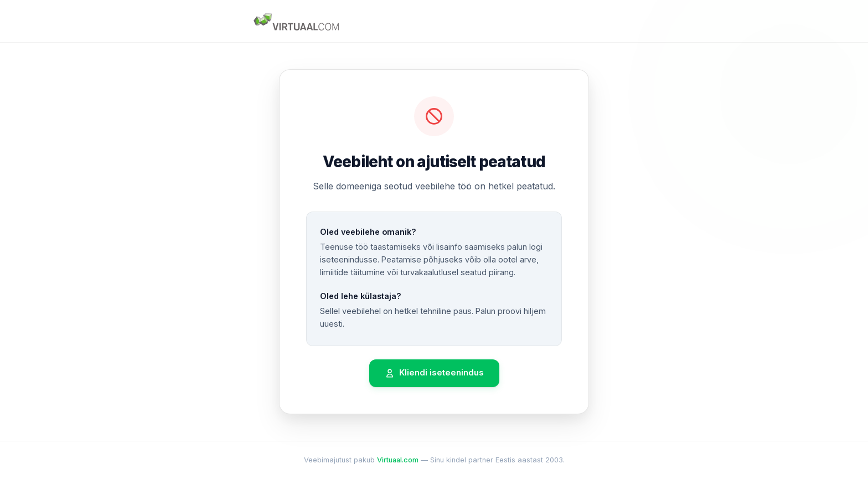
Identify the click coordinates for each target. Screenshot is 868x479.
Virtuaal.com (398, 460)
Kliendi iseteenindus (434, 373)
